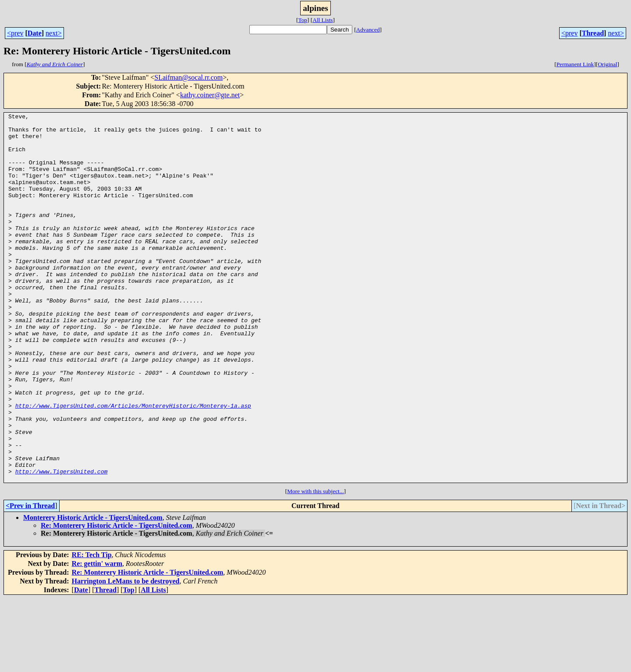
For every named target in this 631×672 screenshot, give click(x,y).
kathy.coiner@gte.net (210, 95)
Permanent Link (575, 64)
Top (303, 20)
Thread (593, 33)
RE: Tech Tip (92, 628)
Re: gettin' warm (97, 637)
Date (35, 33)
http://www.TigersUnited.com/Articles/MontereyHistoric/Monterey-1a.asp (133, 465)
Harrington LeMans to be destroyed (126, 655)
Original (607, 64)
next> (54, 33)
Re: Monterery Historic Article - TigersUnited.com (117, 599)
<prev (15, 33)
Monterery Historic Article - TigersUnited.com (93, 591)
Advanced (368, 30)
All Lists (323, 20)
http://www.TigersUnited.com (62, 544)
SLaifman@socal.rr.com (188, 77)
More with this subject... (315, 565)
